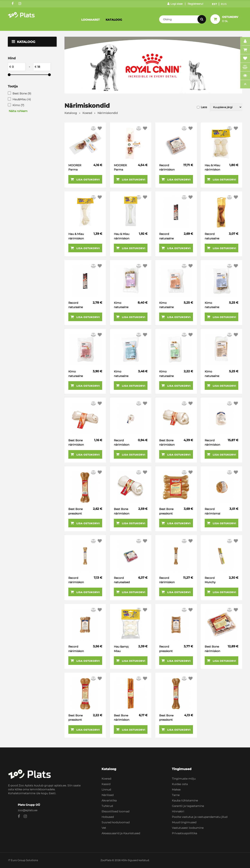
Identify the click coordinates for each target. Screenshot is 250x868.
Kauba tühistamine (185, 800)
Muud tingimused (184, 822)
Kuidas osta (180, 784)
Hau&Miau (22, 99)
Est (214, 4)
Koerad (106, 779)
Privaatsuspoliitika (184, 833)
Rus (224, 4)
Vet (104, 828)
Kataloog (114, 20)
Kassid (106, 784)
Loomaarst (91, 20)
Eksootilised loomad (115, 811)
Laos (204, 107)
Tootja (13, 86)
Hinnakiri (178, 811)
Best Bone (22, 93)
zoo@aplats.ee (28, 810)
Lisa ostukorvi (85, 179)
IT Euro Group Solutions (23, 860)
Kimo (18, 105)
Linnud (106, 790)
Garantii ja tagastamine (188, 806)
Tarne (176, 795)
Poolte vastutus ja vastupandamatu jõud (200, 817)
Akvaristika (109, 800)
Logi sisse (175, 4)
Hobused (108, 817)
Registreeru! (195, 4)
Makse (176, 790)
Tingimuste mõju (184, 779)
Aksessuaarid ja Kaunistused (121, 833)
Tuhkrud (107, 806)
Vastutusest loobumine (188, 828)
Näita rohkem (18, 111)
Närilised (108, 795)
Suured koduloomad (116, 822)
